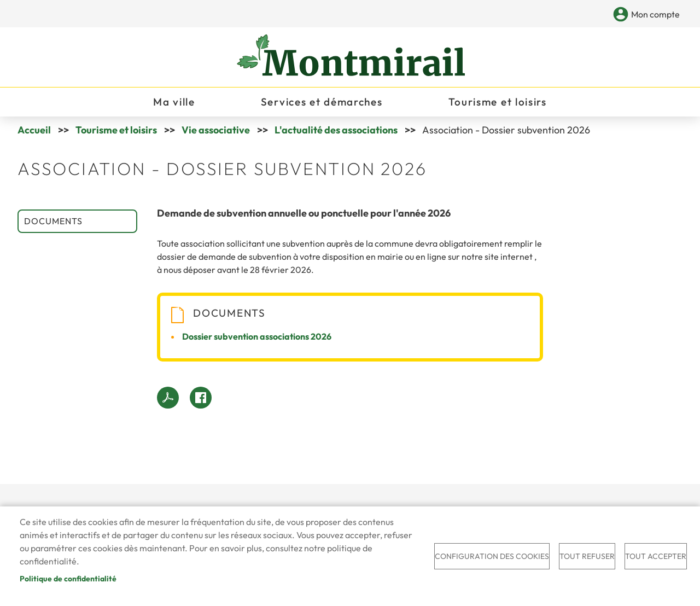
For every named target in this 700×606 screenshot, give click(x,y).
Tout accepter (656, 556)
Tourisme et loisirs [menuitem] (498, 102)
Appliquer (602, 15)
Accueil (34, 130)
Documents (53, 221)
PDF (168, 398)
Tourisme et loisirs (116, 130)
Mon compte (655, 14)
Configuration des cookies (492, 556)
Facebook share (201, 398)
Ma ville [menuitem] (174, 102)
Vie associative (216, 130)
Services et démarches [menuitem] (322, 102)
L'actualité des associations (336, 130)
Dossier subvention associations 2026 (257, 336)
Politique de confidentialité (68, 579)
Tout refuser (587, 556)
